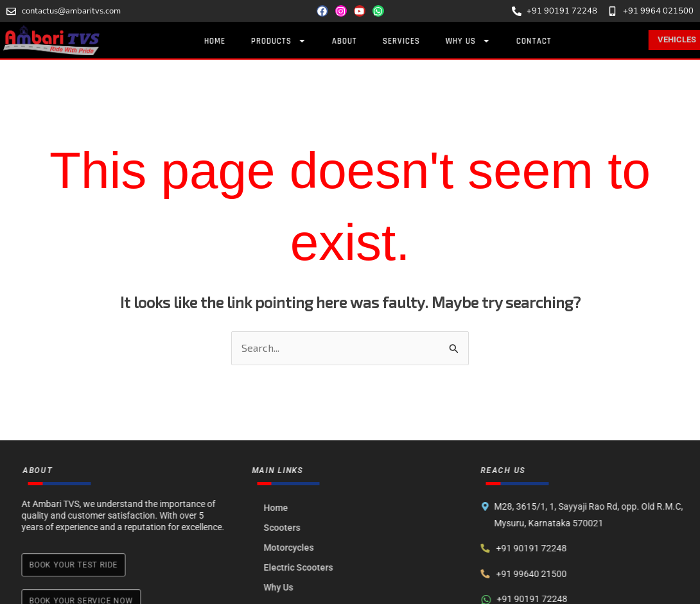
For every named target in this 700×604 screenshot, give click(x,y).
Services (418, 41)
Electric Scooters (307, 567)
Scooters (291, 528)
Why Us (485, 41)
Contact (551, 41)
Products (295, 41)
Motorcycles (297, 548)
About (361, 41)
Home (232, 41)
